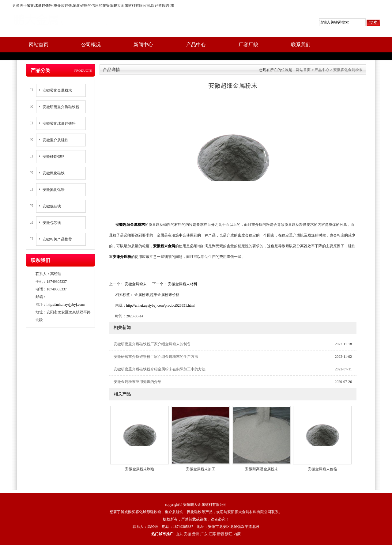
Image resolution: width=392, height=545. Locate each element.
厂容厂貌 (248, 45)
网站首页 (39, 45)
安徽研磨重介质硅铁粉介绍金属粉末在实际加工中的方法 (160, 369)
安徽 (187, 534)
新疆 (221, 534)
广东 (204, 534)
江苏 (212, 534)
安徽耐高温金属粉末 (262, 469)
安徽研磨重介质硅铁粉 (61, 107)
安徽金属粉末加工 (201, 469)
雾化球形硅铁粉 (40, 6)
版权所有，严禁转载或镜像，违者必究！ (196, 519)
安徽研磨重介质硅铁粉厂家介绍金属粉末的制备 (152, 344)
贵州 (196, 534)
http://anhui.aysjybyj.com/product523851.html (160, 305)
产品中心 (196, 45)
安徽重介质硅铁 (55, 140)
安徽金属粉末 (136, 284)
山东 (179, 534)
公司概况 (91, 45)
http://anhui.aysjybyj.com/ (66, 305)
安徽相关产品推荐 (57, 239)
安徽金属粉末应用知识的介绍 (138, 382)
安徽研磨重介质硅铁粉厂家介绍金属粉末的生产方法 (156, 357)
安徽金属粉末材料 (182, 284)
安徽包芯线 (52, 223)
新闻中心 (143, 45)
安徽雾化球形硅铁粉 (59, 123)
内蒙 (237, 534)
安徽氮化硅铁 (54, 173)
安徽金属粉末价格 (322, 469)
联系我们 (301, 45)
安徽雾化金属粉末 (57, 90)
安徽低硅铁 (52, 206)
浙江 (229, 534)
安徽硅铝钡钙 (54, 157)
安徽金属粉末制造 (140, 469)
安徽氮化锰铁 (54, 190)
